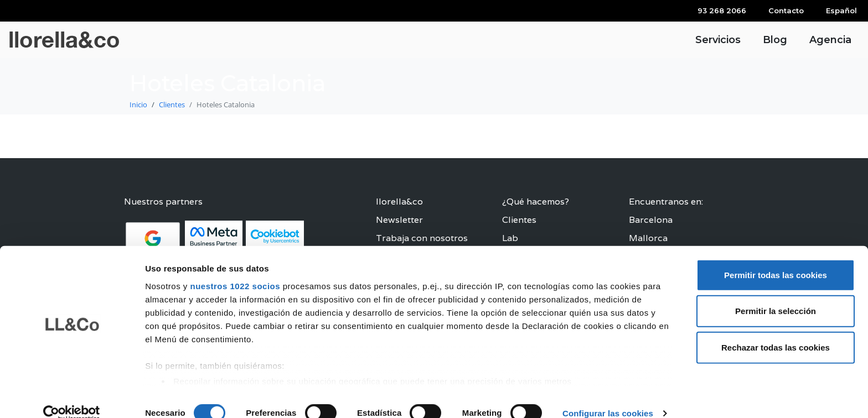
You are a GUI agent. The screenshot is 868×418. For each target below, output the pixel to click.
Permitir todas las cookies (776, 258)
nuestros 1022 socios (235, 269)
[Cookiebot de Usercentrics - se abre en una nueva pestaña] (72, 396)
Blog (775, 40)
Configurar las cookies (608, 396)
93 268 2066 (722, 11)
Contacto (786, 11)
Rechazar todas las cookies (776, 330)
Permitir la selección (776, 294)
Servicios (718, 40)
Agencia (830, 40)
